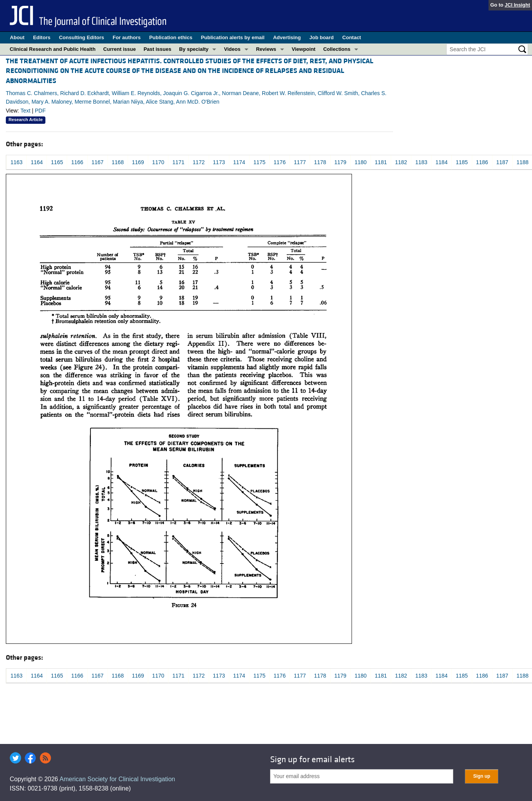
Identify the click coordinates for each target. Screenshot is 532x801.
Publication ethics (171, 37)
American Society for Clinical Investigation (117, 779)
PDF (40, 111)
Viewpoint (304, 49)
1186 (482, 162)
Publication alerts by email (233, 37)
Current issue (120, 49)
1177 (300, 162)
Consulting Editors (81, 37)
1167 (98, 162)
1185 (462, 162)
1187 (502, 162)
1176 (280, 162)
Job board (321, 37)
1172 (198, 162)
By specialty (194, 49)
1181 (381, 162)
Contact (352, 37)
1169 (138, 162)
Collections (337, 49)
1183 (421, 162)
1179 (341, 162)
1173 (219, 162)
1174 (239, 162)
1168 (118, 162)
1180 (361, 162)
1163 (16, 162)
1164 (37, 162)
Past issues (158, 49)
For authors (127, 37)
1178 (320, 162)
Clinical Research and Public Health (53, 49)
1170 (158, 162)
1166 (77, 162)
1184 (441, 162)
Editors (42, 37)
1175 (259, 162)
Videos (232, 49)
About (17, 37)
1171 (178, 162)
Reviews (266, 49)
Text (26, 111)
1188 (522, 162)
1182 (401, 162)
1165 (57, 162)
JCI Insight (517, 5)
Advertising (287, 37)
